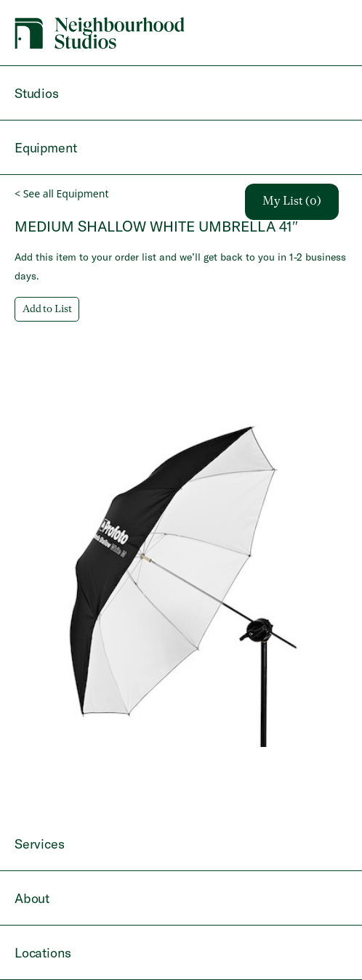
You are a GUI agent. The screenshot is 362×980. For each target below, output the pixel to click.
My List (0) (292, 202)
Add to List (47, 309)
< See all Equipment (61, 193)
